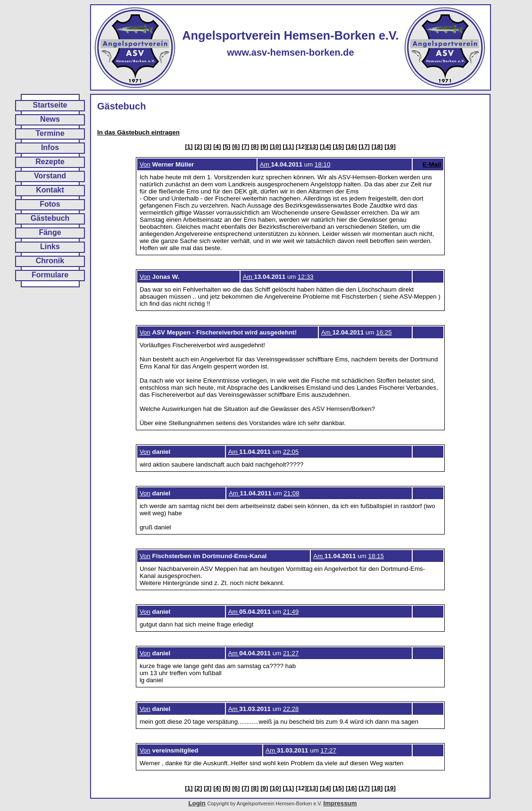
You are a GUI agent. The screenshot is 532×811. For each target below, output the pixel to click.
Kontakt (50, 190)
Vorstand (50, 176)
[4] (217, 146)
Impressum (340, 803)
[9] (264, 146)
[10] (275, 146)
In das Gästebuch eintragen (138, 132)
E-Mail (432, 164)
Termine (50, 133)
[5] (226, 146)
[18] (377, 146)
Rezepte (50, 162)
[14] (325, 146)
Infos (50, 147)
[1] (189, 146)
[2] (198, 146)
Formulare (50, 275)
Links (50, 247)
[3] (208, 146)
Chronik (50, 261)
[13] (313, 146)
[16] (351, 146)
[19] (390, 146)
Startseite (50, 105)
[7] (245, 146)
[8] (255, 146)
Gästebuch (50, 218)
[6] (236, 146)
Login (197, 803)
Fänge (50, 232)
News (50, 119)
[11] (289, 146)
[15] (339, 146)
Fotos (50, 204)
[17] (364, 146)
